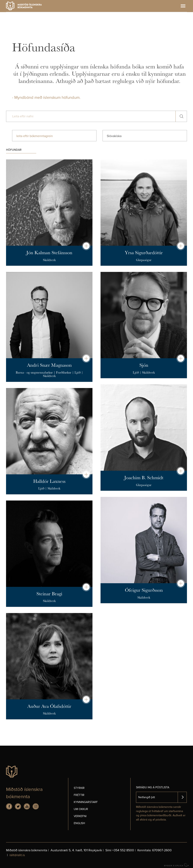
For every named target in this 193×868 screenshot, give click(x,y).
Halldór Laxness (49, 481)
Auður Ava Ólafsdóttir (49, 706)
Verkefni (80, 816)
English (79, 823)
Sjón (144, 365)
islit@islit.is (17, 855)
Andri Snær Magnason (49, 365)
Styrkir (79, 788)
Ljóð (78, 372)
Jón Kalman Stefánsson (49, 252)
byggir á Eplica (176, 865)
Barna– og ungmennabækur (34, 372)
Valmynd (183, 6)
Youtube (27, 806)
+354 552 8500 (123, 850)
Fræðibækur (64, 372)
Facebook (9, 806)
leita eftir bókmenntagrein (35, 136)
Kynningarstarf (86, 802)
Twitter (18, 806)
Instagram (36, 806)
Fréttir (79, 795)
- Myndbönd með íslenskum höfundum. (46, 98)
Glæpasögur (144, 260)
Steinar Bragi (49, 593)
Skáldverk (49, 260)
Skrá (182, 797)
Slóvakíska (114, 136)
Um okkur (81, 809)
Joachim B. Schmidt (144, 477)
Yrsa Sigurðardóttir (144, 252)
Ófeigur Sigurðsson (144, 590)
